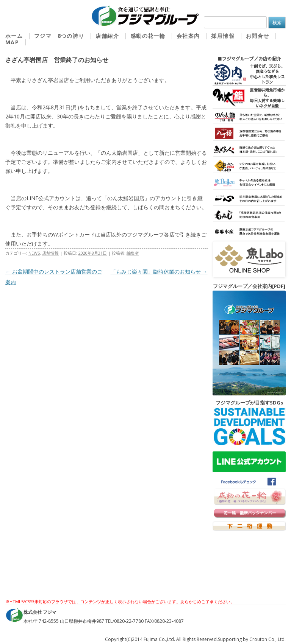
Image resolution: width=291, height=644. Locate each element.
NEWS (34, 253)
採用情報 (223, 36)
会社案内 (188, 36)
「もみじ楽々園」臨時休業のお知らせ (159, 271)
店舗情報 (50, 253)
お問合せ (258, 36)
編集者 (133, 253)
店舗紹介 (107, 36)
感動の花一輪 (148, 36)
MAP (12, 43)
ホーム (14, 36)
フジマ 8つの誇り (59, 36)
